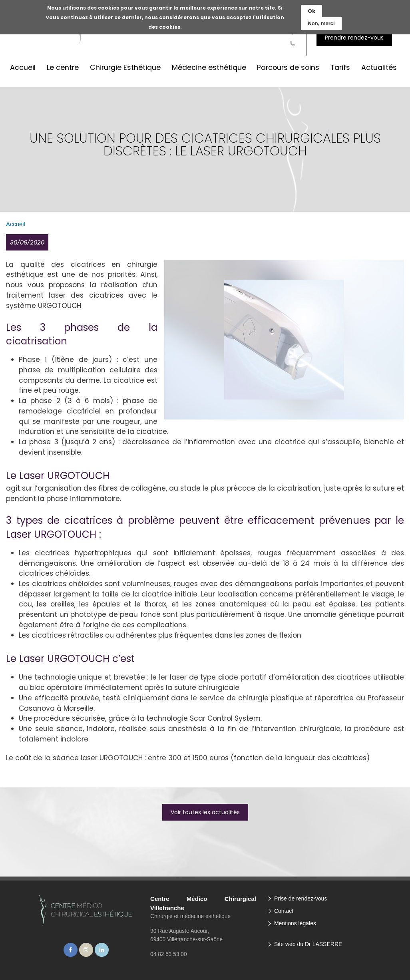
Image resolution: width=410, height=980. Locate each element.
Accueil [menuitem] (23, 68)
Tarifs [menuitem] (340, 68)
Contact (284, 911)
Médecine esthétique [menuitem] (209, 68)
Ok (311, 11)
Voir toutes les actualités (205, 812)
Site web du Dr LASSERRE (308, 944)
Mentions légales (295, 923)
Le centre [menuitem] (63, 68)
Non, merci (321, 23)
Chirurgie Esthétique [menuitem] (125, 68)
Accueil (16, 224)
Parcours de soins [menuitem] (288, 68)
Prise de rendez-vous (301, 898)
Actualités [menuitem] (379, 68)
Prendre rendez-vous (354, 38)
